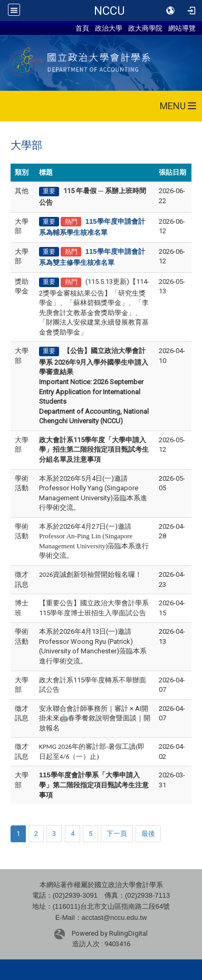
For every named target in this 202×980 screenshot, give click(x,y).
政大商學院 (145, 28)
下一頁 (117, 834)
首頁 (82, 28)
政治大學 (109, 28)
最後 (148, 834)
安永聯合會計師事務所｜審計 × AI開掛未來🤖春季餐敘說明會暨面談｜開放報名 (95, 718)
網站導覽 (182, 28)
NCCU (109, 11)
